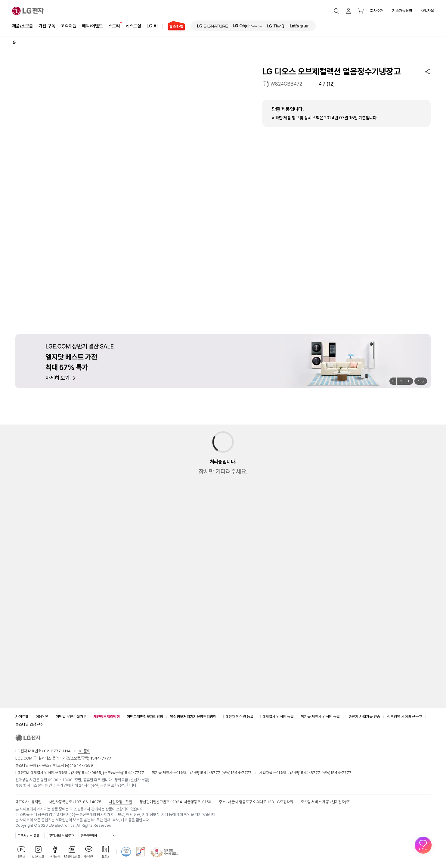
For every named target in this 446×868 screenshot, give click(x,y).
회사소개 (377, 11)
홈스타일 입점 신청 (29, 724)
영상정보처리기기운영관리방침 (193, 717)
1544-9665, (91, 773)
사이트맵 (22, 717)
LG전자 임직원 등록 (238, 717)
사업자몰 (427, 11)
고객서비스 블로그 (62, 836)
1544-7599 (82, 765)
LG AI (152, 25)
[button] (336, 11)
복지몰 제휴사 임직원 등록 (320, 717)
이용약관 (42, 717)
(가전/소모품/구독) (86, 758)
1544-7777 (134, 773)
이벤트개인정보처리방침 (145, 717)
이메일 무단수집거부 (71, 717)
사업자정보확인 (121, 802)
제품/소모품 (23, 26)
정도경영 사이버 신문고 (404, 717)
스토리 (114, 25)
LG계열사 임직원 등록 (277, 717)
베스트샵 (133, 25)
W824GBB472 (286, 84)
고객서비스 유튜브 (30, 836)
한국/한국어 (89, 836)
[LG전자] (28, 11)
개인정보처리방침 (107, 717)
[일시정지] (393, 381)
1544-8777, (210, 773)
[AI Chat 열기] (423, 845)
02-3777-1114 (57, 751)
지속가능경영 (402, 11)
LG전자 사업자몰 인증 (363, 717)
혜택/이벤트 (92, 25)
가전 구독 (47, 26)
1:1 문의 (84, 751)
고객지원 (69, 25)
